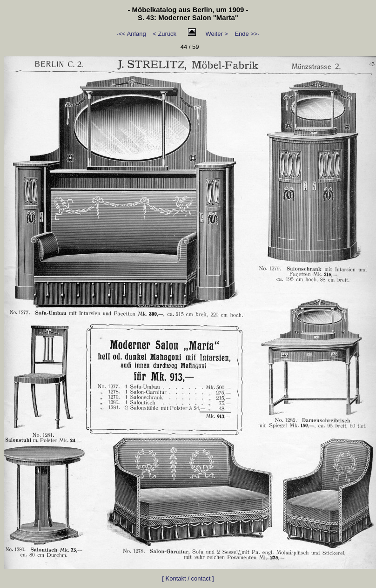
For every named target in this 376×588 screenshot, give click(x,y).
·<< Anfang (131, 34)
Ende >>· (247, 34)
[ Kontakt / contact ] (188, 578)
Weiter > (217, 34)
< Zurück (164, 34)
